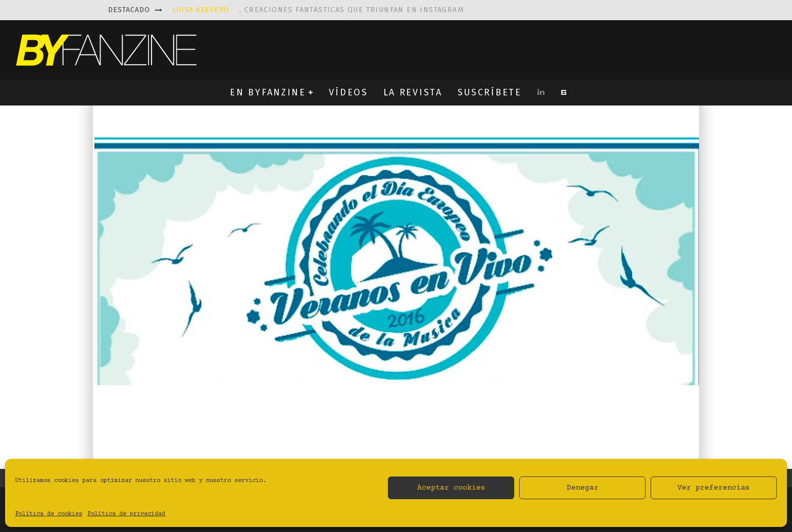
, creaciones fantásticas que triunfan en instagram (318, 10)
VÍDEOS (348, 92)
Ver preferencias (714, 488)
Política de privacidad (126, 514)
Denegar (583, 488)
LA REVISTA (413, 92)
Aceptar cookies (451, 488)
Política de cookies (49, 514)
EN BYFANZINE (268, 92)
